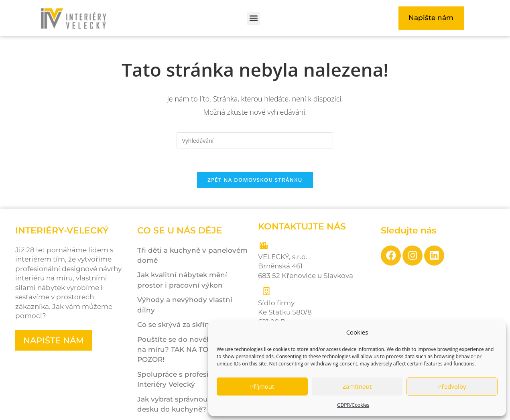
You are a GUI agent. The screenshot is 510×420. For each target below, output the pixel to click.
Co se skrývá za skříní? (176, 326)
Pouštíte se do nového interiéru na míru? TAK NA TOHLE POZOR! (193, 351)
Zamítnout (357, 386)
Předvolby (452, 386)
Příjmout (262, 386)
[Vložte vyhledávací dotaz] (255, 140)
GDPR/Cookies (353, 405)
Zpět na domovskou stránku (255, 181)
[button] (253, 18)
